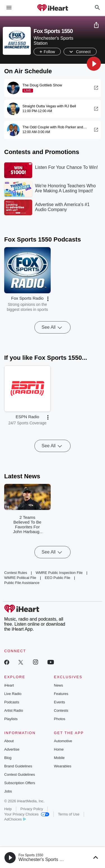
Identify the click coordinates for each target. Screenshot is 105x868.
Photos (60, 719)
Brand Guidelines (18, 766)
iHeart (9, 685)
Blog (8, 758)
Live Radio (13, 694)
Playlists (11, 719)
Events (60, 702)
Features (61, 694)
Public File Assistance (22, 583)
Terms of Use (69, 814)
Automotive (63, 741)
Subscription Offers (20, 783)
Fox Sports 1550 (31, 855)
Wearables (63, 766)
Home (59, 749)
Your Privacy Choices (27, 814)
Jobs (8, 791)
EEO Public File (58, 578)
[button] (94, 64)
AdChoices (15, 819)
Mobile (59, 758)
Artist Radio (14, 710)
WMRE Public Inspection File (59, 573)
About (9, 741)
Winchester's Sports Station (46, 859)
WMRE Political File (20, 578)
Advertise (12, 749)
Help (8, 809)
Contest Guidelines (20, 774)
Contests (61, 710)
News (59, 685)
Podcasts (12, 702)
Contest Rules (16, 573)
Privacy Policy (32, 809)
